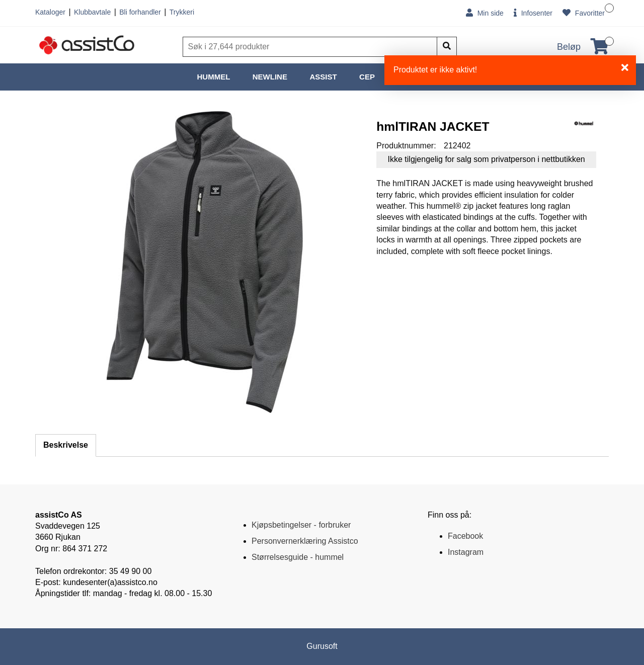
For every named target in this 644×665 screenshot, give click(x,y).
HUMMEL (214, 77)
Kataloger (50, 12)
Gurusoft (322, 646)
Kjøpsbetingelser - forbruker (301, 525)
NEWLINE (270, 77)
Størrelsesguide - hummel (298, 557)
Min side (485, 13)
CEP (367, 77)
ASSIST (323, 77)
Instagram (466, 552)
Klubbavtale (92, 12)
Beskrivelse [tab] (66, 445)
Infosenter (533, 13)
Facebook (465, 536)
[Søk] (311, 47)
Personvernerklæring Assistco (305, 541)
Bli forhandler (140, 12)
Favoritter (584, 13)
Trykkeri (182, 12)
